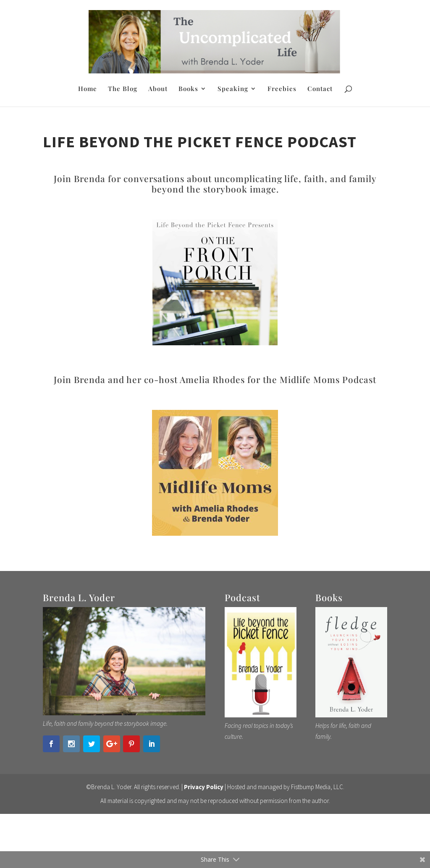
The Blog (123, 89)
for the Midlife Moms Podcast (311, 379)
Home (88, 89)
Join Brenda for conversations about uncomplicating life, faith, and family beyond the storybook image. (215, 184)
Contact (320, 89)
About (158, 89)
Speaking (233, 89)
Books (188, 89)
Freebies (282, 89)
